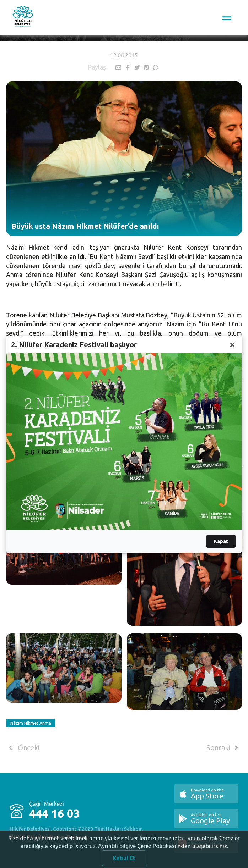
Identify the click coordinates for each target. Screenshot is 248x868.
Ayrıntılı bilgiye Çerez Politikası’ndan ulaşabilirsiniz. (163, 850)
